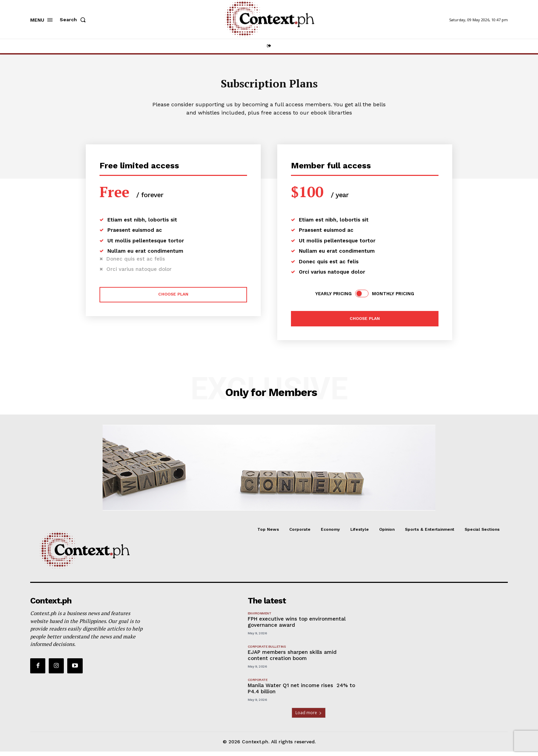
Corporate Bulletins (267, 651)
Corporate (258, 684)
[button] (74, 20)
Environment (260, 618)
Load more (309, 717)
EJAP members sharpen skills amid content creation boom (292, 660)
